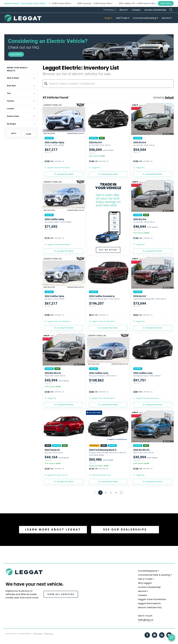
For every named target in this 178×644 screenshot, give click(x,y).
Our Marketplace (148, 571)
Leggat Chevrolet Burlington (57, 168)
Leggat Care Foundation (152, 599)
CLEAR (28, 134)
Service (167, 18)
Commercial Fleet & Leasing (155, 575)
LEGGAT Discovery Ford (100, 475)
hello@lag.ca (110, 10)
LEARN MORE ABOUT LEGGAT (53, 530)
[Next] (121, 493)
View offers (166, 3)
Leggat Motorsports (149, 603)
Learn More (16, 54)
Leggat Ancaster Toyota (56, 475)
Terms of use (49, 634)
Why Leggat (145, 583)
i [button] (63, 161)
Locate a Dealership (155, 10)
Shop (108, 18)
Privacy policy (38, 634)
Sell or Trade (146, 579)
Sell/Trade (123, 18)
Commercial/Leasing (146, 18)
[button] (21, 78)
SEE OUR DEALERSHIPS (125, 530)
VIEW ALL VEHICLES (61, 594)
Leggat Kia (95, 168)
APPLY (14, 133)
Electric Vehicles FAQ (150, 607)
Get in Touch (145, 616)
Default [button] (169, 98)
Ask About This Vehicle (64, 174)
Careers (136, 10)
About (124, 10)
